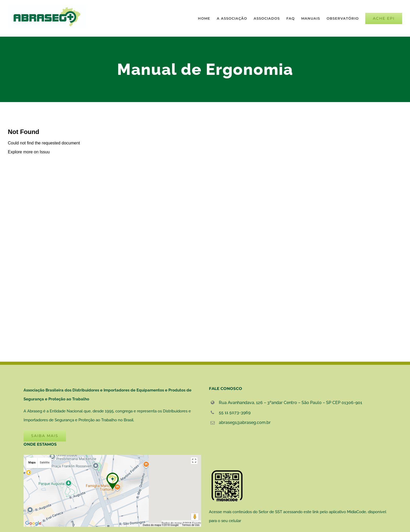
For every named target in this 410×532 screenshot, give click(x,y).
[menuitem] (207, 18)
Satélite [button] (45, 463)
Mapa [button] (32, 463)
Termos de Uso (191, 525)
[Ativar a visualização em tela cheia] (194, 461)
